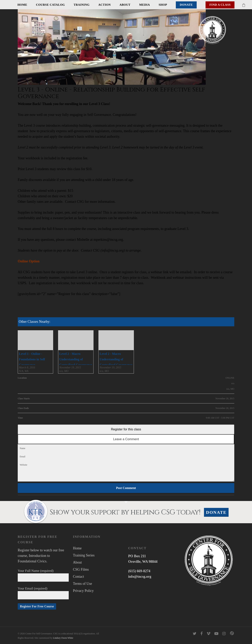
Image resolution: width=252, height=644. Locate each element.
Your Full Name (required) (43, 575)
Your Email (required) (43, 593)
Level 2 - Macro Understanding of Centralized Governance (76, 359)
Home (22, 5)
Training (82, 5)
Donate (186, 5)
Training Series (84, 555)
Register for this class (126, 429)
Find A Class (220, 5)
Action (104, 5)
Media (145, 5)
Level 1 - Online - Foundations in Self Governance (32, 359)
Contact (79, 577)
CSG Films (81, 569)
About (125, 5)
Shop (163, 5)
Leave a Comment (126, 439)
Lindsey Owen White (63, 638)
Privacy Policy (83, 591)
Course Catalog (50, 5)
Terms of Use (83, 584)
